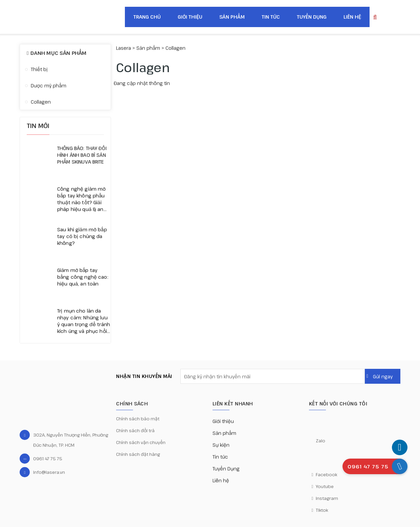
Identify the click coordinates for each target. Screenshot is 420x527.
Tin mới (38, 126)
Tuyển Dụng (312, 17)
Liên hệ (352, 17)
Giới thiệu (190, 17)
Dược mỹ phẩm (49, 86)
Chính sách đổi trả (135, 430)
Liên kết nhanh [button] (233, 404)
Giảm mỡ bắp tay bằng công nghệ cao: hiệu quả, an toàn (83, 277)
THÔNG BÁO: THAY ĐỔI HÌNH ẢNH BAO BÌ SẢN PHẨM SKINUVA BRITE (82, 155)
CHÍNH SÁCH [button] (132, 404)
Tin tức (271, 17)
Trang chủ (147, 17)
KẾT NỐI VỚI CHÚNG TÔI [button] (338, 404)
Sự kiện (221, 445)
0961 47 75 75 (48, 459)
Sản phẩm (232, 17)
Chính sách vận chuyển (141, 442)
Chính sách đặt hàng (138, 454)
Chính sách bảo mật (138, 419)
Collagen (41, 102)
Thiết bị (39, 69)
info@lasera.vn (49, 472)
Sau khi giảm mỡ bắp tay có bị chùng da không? (82, 236)
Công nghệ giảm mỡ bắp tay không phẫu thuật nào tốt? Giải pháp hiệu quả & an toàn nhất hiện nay (81, 199)
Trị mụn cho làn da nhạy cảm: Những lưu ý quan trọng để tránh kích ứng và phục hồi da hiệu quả (84, 321)
